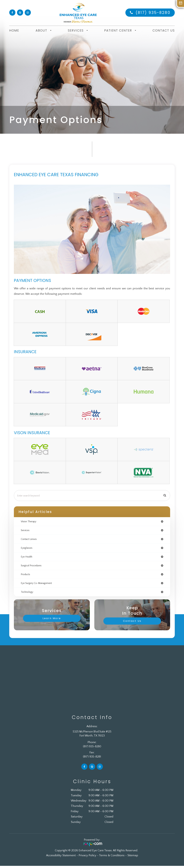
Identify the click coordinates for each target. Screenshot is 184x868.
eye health (27, 558)
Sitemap (133, 858)
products (26, 576)
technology (28, 594)
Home (14, 30)
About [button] (43, 30)
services (26, 531)
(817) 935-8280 (153, 13)
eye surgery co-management (38, 585)
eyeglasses (27, 549)
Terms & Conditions (112, 858)
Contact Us (164, 30)
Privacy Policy (87, 858)
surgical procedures (33, 567)
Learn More (52, 620)
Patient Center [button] (120, 30)
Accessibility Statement (61, 858)
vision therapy (30, 522)
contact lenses (30, 540)
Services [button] (78, 30)
